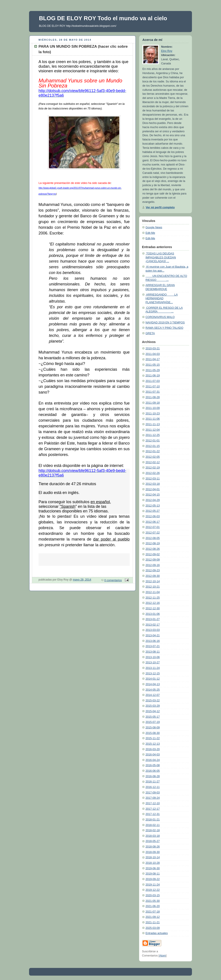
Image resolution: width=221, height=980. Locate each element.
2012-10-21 (153, 587)
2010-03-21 (153, 348)
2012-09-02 (153, 554)
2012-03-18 (153, 484)
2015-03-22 (153, 701)
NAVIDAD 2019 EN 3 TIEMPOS (165, 323)
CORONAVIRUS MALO (160, 317)
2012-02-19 (153, 468)
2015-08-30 (153, 733)
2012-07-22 (153, 533)
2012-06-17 (153, 522)
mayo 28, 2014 (82, 580)
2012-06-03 (153, 516)
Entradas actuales (157, 933)
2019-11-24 (153, 885)
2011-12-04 (153, 430)
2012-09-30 (153, 576)
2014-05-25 (153, 690)
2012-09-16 (153, 565)
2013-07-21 (153, 646)
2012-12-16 (153, 603)
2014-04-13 (153, 684)
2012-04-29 (153, 500)
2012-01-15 (153, 446)
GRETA (150, 333)
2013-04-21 (153, 635)
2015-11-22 (153, 738)
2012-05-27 (153, 511)
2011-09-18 (153, 403)
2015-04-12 (153, 711)
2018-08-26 (153, 847)
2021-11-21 (153, 922)
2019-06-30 (153, 868)
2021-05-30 (153, 901)
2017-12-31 (153, 814)
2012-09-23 (153, 570)
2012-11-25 (153, 598)
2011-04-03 (153, 354)
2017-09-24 (153, 798)
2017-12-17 (153, 809)
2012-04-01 (153, 489)
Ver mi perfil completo (160, 207)
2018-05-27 (153, 841)
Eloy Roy (167, 51)
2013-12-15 (153, 673)
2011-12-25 (153, 435)
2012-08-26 (153, 549)
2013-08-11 (153, 652)
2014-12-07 (153, 695)
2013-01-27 (153, 619)
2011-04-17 (153, 359)
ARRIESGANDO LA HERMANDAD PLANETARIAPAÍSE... (162, 299)
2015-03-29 (153, 706)
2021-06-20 (153, 906)
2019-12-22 (153, 890)
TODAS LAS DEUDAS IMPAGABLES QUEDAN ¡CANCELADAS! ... (161, 257)
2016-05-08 (153, 765)
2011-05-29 (153, 370)
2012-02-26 (153, 473)
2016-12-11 (153, 787)
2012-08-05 (153, 538)
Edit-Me (150, 233)
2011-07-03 (153, 381)
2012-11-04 (153, 592)
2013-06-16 (153, 641)
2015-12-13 (153, 744)
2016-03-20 (153, 749)
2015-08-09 (153, 728)
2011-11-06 (153, 419)
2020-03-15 (153, 895)
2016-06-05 (153, 771)
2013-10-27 (153, 662)
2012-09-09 (153, 560)
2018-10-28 (153, 863)
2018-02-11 (153, 825)
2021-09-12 (153, 917)
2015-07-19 (153, 722)
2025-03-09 (153, 928)
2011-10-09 (153, 408)
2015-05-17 (153, 717)
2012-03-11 (153, 479)
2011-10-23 (153, 414)
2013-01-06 (153, 614)
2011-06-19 (153, 376)
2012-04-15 (153, 495)
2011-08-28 (153, 397)
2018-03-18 (153, 836)
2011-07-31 (153, 392)
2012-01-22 (153, 451)
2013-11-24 (153, 668)
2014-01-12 (153, 679)
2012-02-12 (153, 462)
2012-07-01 (153, 527)
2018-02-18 (153, 830)
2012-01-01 (153, 441)
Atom (163, 956)
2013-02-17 (153, 625)
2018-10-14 (153, 857)
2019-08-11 (153, 874)
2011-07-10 (153, 387)
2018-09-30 (153, 852)
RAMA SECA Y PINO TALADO (164, 328)
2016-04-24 (153, 760)
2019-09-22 (153, 879)
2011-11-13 (153, 424)
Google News (154, 227)
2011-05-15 (153, 365)
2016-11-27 (153, 782)
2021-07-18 (153, 912)
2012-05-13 (153, 506)
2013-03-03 (153, 630)
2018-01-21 (153, 820)
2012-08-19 (153, 543)
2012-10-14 (153, 581)
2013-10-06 (153, 657)
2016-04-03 (153, 755)
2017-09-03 (153, 793)
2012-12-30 (153, 608)
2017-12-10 (153, 803)
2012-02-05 (153, 457)
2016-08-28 (153, 776)
